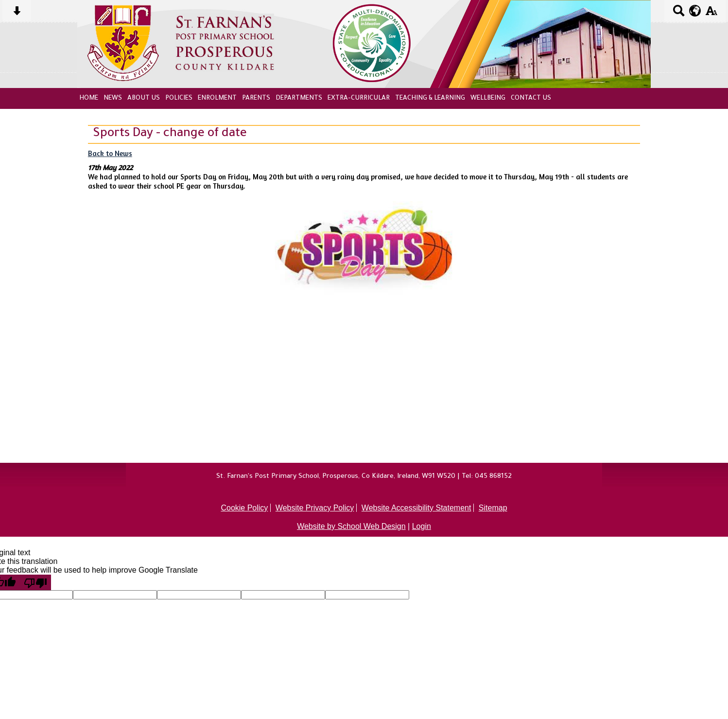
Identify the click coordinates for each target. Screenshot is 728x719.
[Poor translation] (35, 582)
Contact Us (531, 98)
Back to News (110, 153)
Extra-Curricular (359, 98)
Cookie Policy (244, 508)
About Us (144, 98)
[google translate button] (695, 11)
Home (89, 98)
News (113, 98)
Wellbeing (488, 98)
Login (422, 526)
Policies (179, 98)
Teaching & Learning (430, 98)
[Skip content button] (17, 14)
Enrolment (217, 98)
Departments (299, 98)
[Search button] (679, 14)
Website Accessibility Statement (416, 508)
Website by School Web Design (351, 526)
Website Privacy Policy (315, 508)
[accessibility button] (711, 14)
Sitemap (493, 508)
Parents (256, 98)
